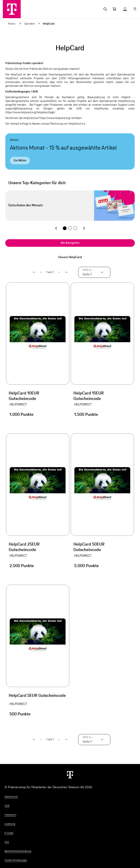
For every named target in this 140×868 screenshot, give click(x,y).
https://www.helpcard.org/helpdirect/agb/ (30, 113)
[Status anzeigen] (125, 9)
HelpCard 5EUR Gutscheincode (37, 696)
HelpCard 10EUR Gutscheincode (24, 396)
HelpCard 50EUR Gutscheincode (89, 547)
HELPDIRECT (18, 404)
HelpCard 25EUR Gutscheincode (24, 547)
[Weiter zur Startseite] (70, 775)
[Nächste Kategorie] (84, 228)
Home (12, 24)
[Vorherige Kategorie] (56, 228)
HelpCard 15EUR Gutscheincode (89, 396)
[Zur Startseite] (12, 9)
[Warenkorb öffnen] (114, 9)
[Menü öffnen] (135, 9)
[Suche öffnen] (104, 9)
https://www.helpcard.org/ (55, 118)
